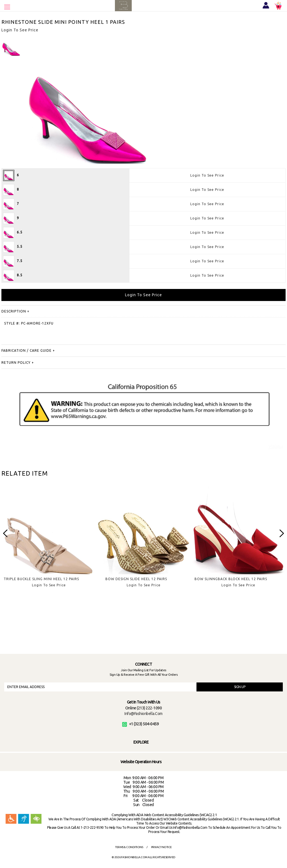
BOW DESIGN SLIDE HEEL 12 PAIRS (136, 579)
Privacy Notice (161, 847)
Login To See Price (207, 175)
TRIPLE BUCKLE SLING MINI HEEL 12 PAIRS (41, 579)
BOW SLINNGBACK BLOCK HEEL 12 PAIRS (231, 579)
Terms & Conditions (129, 847)
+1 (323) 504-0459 (141, 724)
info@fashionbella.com (143, 714)
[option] (11, 46)
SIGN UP (240, 687)
